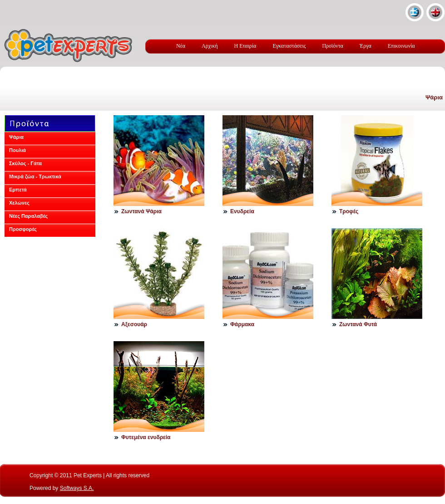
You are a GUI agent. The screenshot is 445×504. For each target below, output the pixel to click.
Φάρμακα (242, 324)
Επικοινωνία (401, 46)
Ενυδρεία (242, 211)
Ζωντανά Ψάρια (141, 211)
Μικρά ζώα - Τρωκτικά (35, 176)
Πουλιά (17, 150)
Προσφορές (23, 229)
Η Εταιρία (245, 46)
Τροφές (349, 211)
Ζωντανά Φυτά (358, 324)
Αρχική (210, 46)
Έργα (366, 46)
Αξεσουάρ (134, 324)
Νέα (181, 46)
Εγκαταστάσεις (289, 46)
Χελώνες (19, 203)
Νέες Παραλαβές (28, 216)
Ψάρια (434, 97)
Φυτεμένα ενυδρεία (146, 437)
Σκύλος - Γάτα (25, 163)
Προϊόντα (332, 46)
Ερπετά (18, 190)
